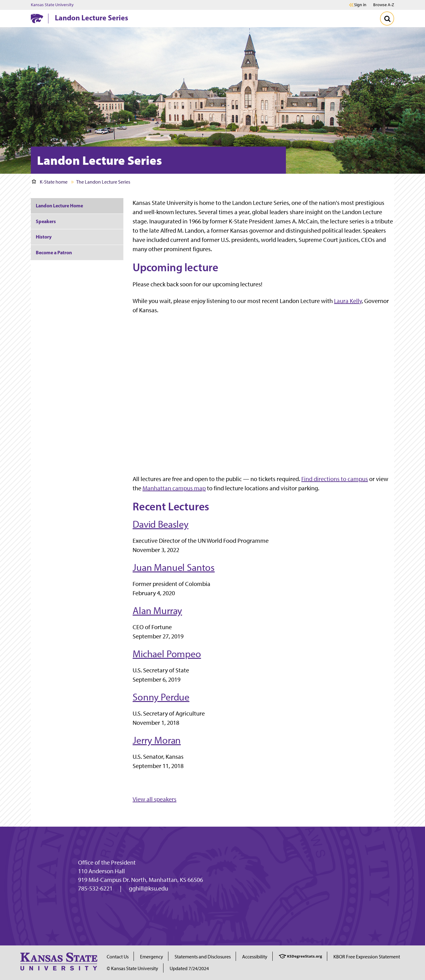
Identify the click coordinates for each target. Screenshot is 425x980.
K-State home (50, 182)
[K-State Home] (37, 18)
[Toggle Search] (387, 19)
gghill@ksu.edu (149, 888)
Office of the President (107, 862)
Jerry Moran (157, 740)
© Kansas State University (132, 968)
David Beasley (161, 524)
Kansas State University (52, 5)
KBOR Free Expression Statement (367, 957)
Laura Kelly (348, 301)
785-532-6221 (95, 888)
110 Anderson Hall (101, 871)
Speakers (46, 221)
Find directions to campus (335, 479)
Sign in (360, 5)
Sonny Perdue (161, 697)
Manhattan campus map (174, 488)
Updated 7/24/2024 (189, 968)
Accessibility (255, 957)
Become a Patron (54, 252)
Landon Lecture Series (91, 18)
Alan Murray (157, 611)
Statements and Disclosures (203, 957)
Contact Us (118, 957)
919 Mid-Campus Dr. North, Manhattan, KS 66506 (140, 880)
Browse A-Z (384, 5)
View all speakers (155, 799)
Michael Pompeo (167, 654)
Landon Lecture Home (59, 206)
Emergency (152, 957)
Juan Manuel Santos (174, 567)
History (44, 237)
